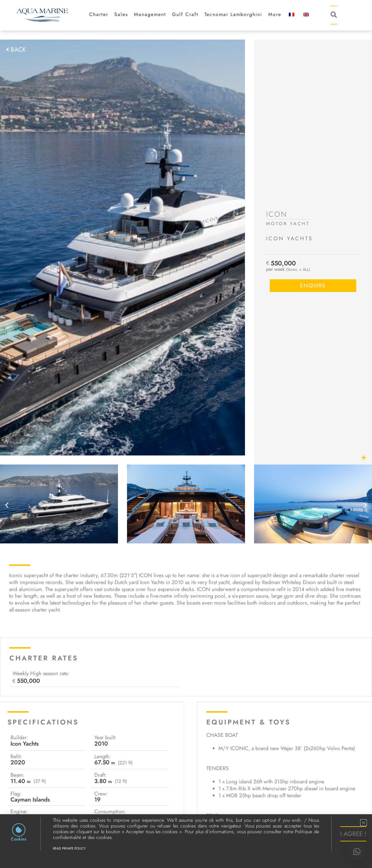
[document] (186, 434)
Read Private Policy (69, 848)
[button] (357, 852)
